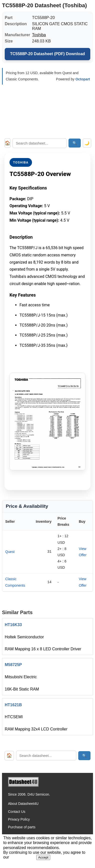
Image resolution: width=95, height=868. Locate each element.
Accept (43, 857)
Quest (10, 552)
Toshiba (39, 35)
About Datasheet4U (23, 804)
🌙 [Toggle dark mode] (87, 143)
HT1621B (13, 705)
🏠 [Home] (7, 143)
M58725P (13, 665)
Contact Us (17, 812)
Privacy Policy (19, 819)
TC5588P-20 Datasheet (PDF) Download (47, 54)
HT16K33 (13, 625)
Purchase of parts (22, 827)
